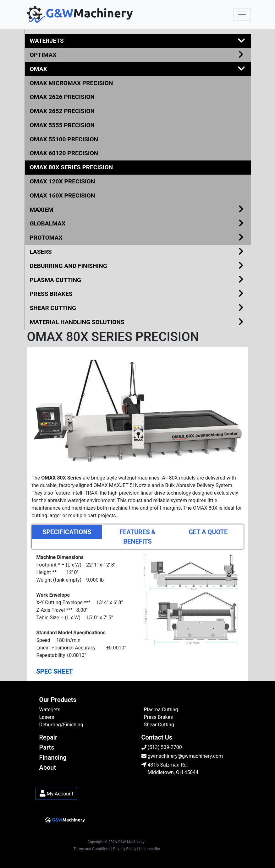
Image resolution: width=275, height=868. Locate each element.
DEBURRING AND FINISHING (138, 266)
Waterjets (50, 710)
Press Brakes (159, 717)
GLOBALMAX (138, 224)
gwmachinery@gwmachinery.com (182, 756)
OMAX (138, 69)
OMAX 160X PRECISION (63, 195)
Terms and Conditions (92, 849)
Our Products (58, 700)
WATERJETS (138, 41)
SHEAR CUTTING (138, 308)
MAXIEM (138, 210)
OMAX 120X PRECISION (63, 181)
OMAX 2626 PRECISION (62, 97)
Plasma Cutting (161, 710)
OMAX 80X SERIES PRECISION (71, 167)
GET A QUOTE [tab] (208, 532)
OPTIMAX (138, 55)
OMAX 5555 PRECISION (62, 125)
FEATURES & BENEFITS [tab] (137, 537)
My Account (57, 794)
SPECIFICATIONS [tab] (67, 532)
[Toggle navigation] (242, 14)
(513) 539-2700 (162, 747)
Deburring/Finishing (61, 725)
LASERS (138, 252)
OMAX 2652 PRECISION (62, 111)
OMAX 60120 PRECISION (64, 153)
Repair (48, 737)
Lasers (47, 717)
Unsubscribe (150, 849)
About (48, 768)
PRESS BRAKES (138, 294)
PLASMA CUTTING (138, 280)
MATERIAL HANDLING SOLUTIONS (138, 322)
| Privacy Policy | (125, 849)
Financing (53, 757)
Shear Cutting (159, 725)
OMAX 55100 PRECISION (64, 139)
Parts (47, 747)
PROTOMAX (138, 238)
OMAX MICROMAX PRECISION (71, 83)
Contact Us (157, 737)
